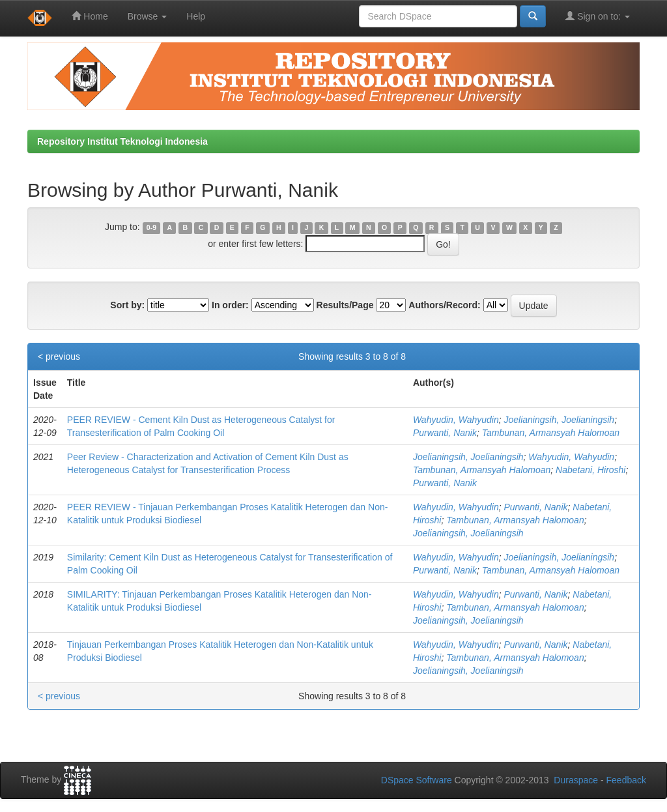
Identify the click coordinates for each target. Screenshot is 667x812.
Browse (148, 16)
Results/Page (345, 305)
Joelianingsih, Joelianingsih (559, 420)
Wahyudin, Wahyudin (456, 420)
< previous (59, 356)
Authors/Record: (444, 305)
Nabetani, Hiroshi (590, 470)
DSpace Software (417, 780)
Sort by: (127, 305)
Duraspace (576, 780)
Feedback (626, 780)
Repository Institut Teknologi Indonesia (122, 141)
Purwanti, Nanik (445, 433)
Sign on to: (598, 16)
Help (196, 16)
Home (90, 16)
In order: (230, 305)
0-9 (151, 227)
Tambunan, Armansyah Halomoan (551, 433)
